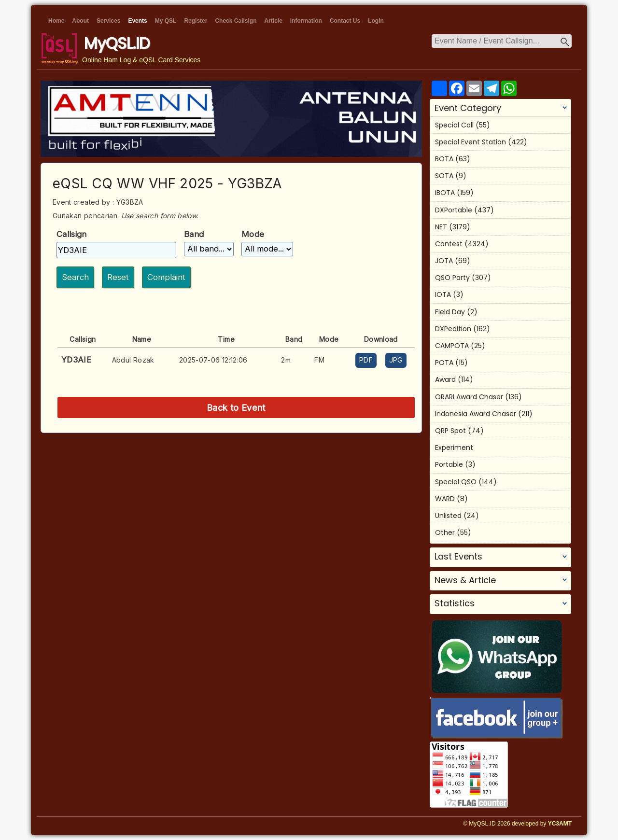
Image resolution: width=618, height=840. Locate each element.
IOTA (443, 294)
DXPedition (453, 329)
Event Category (468, 108)
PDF (366, 360)
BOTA (444, 159)
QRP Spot (450, 431)
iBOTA (445, 193)
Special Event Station (471, 142)
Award (445, 379)
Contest (449, 244)
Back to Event (236, 407)
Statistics (455, 603)
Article (273, 21)
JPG (396, 360)
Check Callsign (236, 21)
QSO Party (452, 278)
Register (196, 21)
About (80, 21)
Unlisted (448, 516)
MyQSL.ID (117, 43)
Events (137, 21)
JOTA (444, 261)
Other (445, 532)
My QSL (166, 21)
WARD (445, 499)
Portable (449, 464)
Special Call (454, 125)
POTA (444, 363)
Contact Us (345, 21)
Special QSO (456, 482)
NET (441, 227)
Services (108, 21)
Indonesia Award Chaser (476, 414)
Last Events (458, 557)
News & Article (465, 580)
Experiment (454, 448)
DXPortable (454, 210)
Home (56, 21)
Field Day (450, 312)
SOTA (444, 176)
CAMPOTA (452, 346)
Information (306, 21)
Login (376, 21)
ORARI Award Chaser (469, 397)
